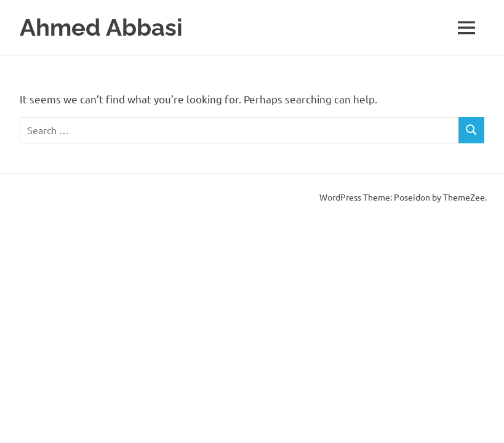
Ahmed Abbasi (101, 27)
